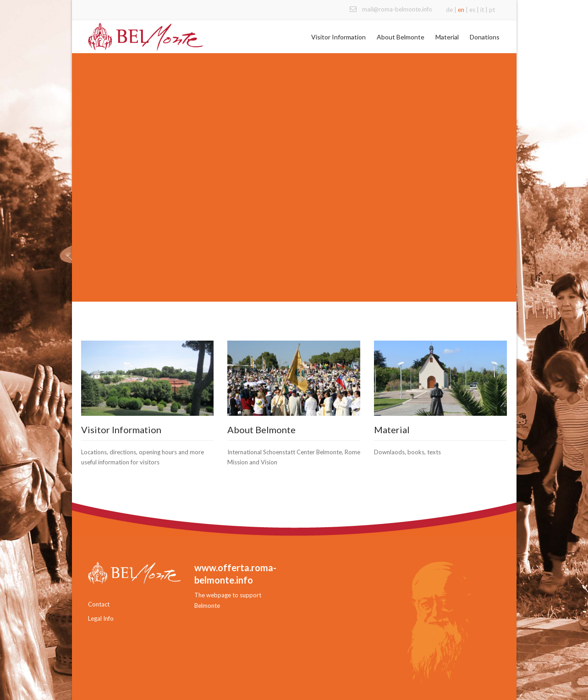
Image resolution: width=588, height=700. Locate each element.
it (482, 10)
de (449, 10)
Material (447, 37)
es (472, 10)
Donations (485, 37)
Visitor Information (338, 37)
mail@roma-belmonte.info (397, 9)
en (461, 10)
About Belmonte (401, 37)
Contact (99, 604)
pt (492, 10)
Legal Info (101, 618)
